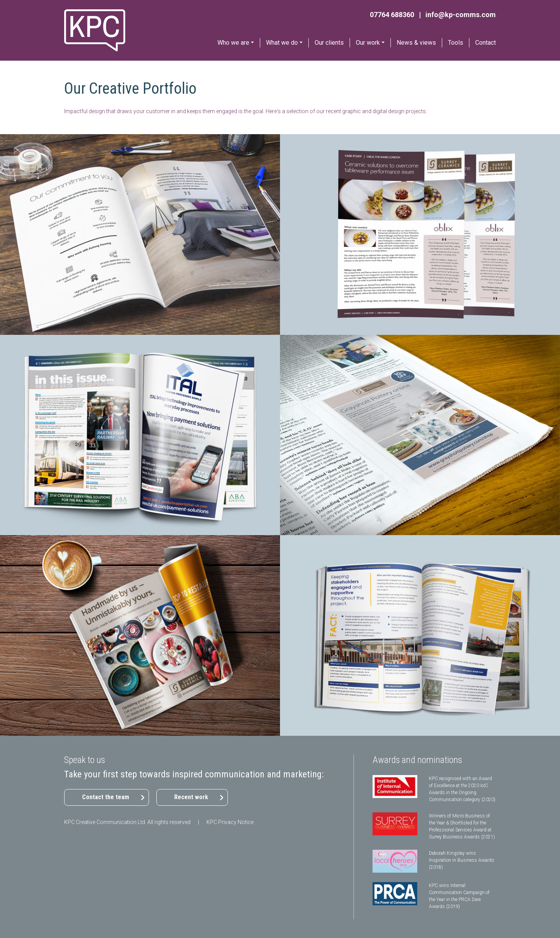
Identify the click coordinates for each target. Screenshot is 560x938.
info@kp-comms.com (461, 15)
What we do (282, 43)
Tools (456, 43)
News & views (416, 43)
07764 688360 (392, 15)
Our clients (329, 43)
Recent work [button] (191, 797)
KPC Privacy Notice (230, 822)
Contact (486, 43)
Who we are (233, 43)
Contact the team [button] (106, 797)
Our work (368, 43)
